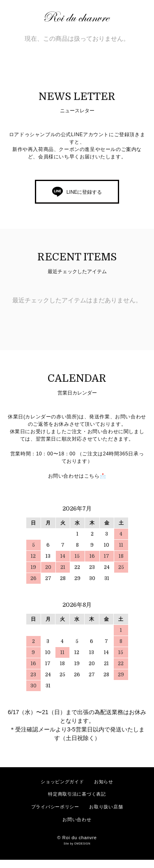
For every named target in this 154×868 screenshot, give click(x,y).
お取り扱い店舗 (106, 807)
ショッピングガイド (62, 782)
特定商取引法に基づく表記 (77, 794)
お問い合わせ (77, 819)
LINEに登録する (84, 192)
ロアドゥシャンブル (81, 17)
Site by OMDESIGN (77, 844)
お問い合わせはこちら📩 (77, 476)
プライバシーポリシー (55, 807)
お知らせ (104, 782)
